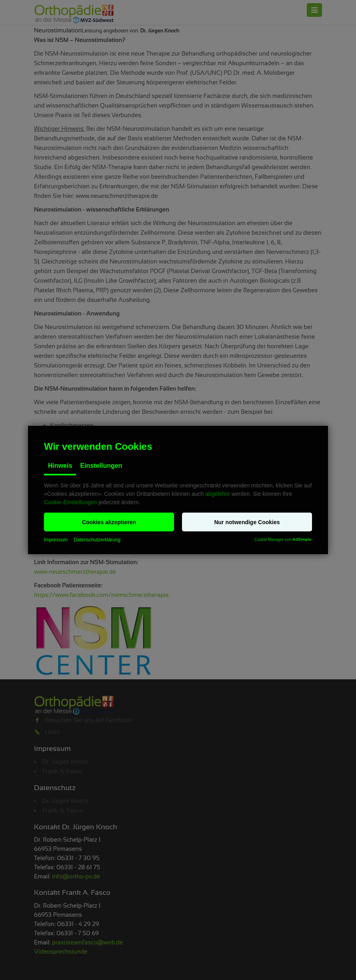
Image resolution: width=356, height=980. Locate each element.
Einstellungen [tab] (101, 466)
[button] (109, 522)
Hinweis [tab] (60, 466)
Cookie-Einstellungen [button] (70, 502)
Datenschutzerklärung (97, 540)
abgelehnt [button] (218, 494)
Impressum (56, 540)
